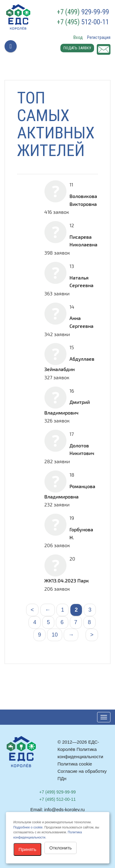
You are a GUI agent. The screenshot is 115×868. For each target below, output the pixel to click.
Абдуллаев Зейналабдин (69, 364)
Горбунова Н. (81, 533)
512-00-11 (83, 22)
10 (55, 635)
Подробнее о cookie (28, 827)
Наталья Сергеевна (81, 281)
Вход (78, 37)
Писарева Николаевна (83, 241)
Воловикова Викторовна (83, 200)
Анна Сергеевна (81, 322)
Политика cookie (75, 764)
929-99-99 (83, 12)
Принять (27, 849)
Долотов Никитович (82, 449)
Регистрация (99, 37)
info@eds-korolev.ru (64, 809)
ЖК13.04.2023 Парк (67, 580)
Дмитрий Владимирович (67, 407)
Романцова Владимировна (70, 491)
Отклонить (61, 848)
